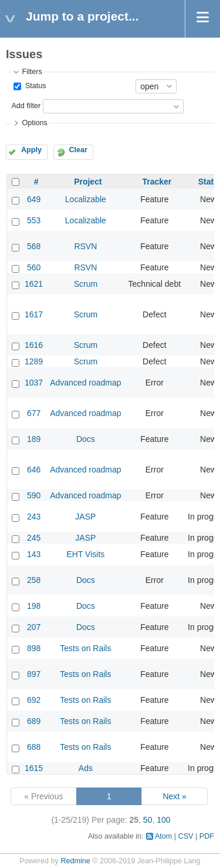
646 (34, 470)
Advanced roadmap (85, 383)
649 (34, 199)
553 (34, 220)
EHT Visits (85, 554)
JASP (85, 517)
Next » (174, 796)
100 (163, 820)
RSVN (85, 246)
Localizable (86, 199)
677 (34, 413)
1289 (34, 361)
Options (34, 123)
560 (34, 267)
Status (34, 86)
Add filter (26, 106)
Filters (32, 72)
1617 (34, 314)
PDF (207, 836)
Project (88, 182)
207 (34, 627)
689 (34, 721)
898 (34, 648)
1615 (34, 768)
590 (34, 495)
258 (34, 580)
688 (34, 747)
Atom (163, 836)
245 (34, 538)
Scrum (86, 284)
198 (34, 606)
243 (34, 517)
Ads (86, 768)
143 (34, 554)
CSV (186, 836)
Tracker (157, 182)
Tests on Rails (85, 648)
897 (34, 674)
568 (34, 246)
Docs (86, 439)
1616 (34, 345)
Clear (78, 150)
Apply (31, 150)
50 (148, 820)
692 (34, 700)
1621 (34, 284)
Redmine (75, 861)
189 (34, 439)
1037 (34, 383)
